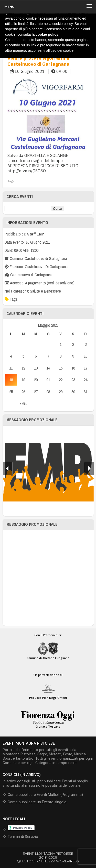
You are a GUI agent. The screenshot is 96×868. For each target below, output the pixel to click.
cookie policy (47, 34)
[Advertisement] (48, 578)
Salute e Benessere (45, 291)
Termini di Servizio (23, 837)
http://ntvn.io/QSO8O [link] (27, 171)
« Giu (23, 403)
